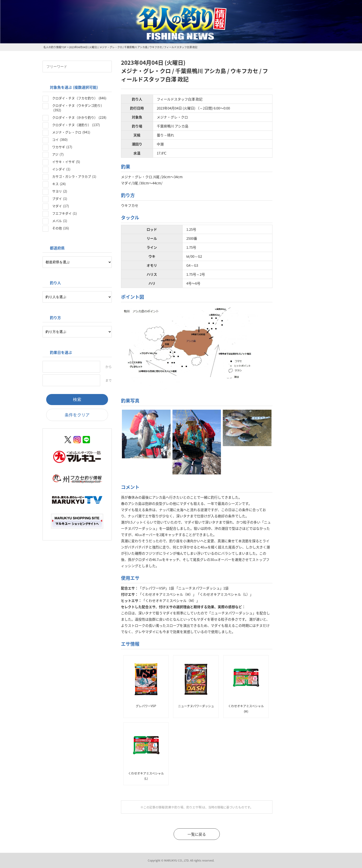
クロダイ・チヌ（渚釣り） (76, 125)
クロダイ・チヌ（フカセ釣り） (79, 98)
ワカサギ (62, 147)
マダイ (61, 206)
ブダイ (60, 198)
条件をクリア (77, 415)
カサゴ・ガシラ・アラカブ (74, 176)
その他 (61, 228)
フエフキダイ (65, 213)
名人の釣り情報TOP (55, 47)
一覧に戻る (197, 834)
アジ (58, 154)
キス (59, 184)
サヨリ (60, 191)
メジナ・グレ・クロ (71, 132)
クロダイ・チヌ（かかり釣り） (79, 117)
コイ (60, 139)
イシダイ (61, 169)
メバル (60, 221)
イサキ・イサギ (66, 162)
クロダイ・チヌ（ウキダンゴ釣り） (78, 108)
